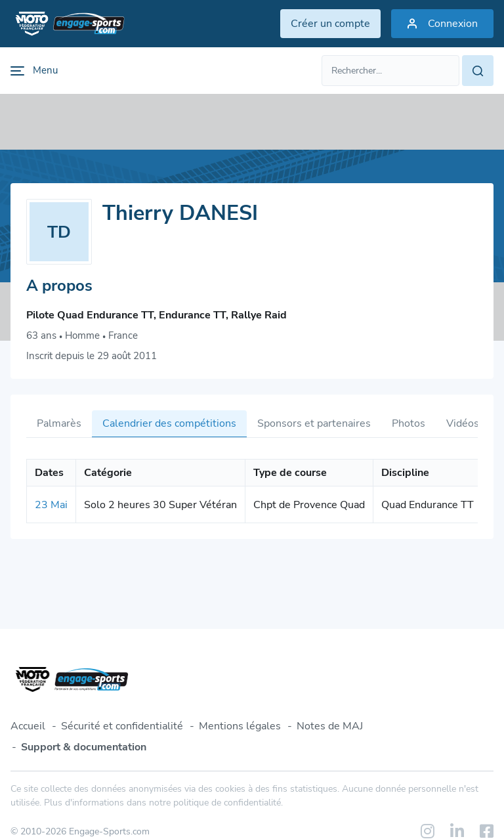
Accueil (28, 726)
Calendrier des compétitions (169, 423)
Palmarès (59, 423)
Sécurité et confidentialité (122, 726)
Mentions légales (240, 726)
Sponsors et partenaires (314, 423)
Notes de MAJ (330, 726)
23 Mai (51, 505)
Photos (409, 423)
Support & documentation (84, 747)
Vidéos (463, 423)
